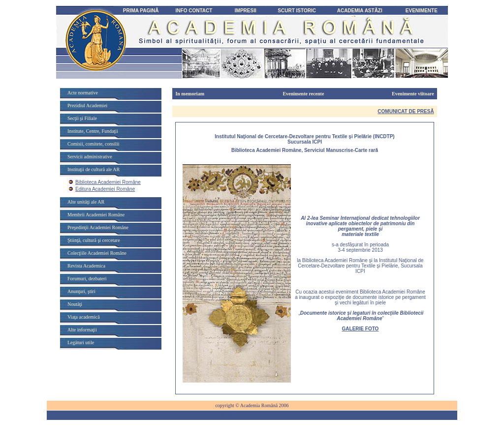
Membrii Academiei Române (96, 215)
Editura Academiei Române (105, 189)
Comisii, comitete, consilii (94, 144)
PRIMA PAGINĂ (141, 11)
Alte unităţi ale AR (86, 202)
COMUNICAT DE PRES (406, 111)
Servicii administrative (90, 157)
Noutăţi (75, 304)
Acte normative (83, 93)
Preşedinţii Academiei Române (98, 227)
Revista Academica (86, 266)
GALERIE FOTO (361, 329)
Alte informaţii (82, 330)
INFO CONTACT (194, 11)
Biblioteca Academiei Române (108, 182)
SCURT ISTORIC (297, 11)
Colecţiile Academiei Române (97, 253)
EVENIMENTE (422, 11)
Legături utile (81, 342)
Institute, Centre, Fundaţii (93, 131)
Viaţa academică (84, 317)
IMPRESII (246, 11)
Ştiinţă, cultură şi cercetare (94, 240)
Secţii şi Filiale (82, 118)
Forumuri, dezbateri (87, 279)
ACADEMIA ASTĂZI (360, 11)
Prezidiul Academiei (87, 105)
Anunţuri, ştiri (81, 291)
